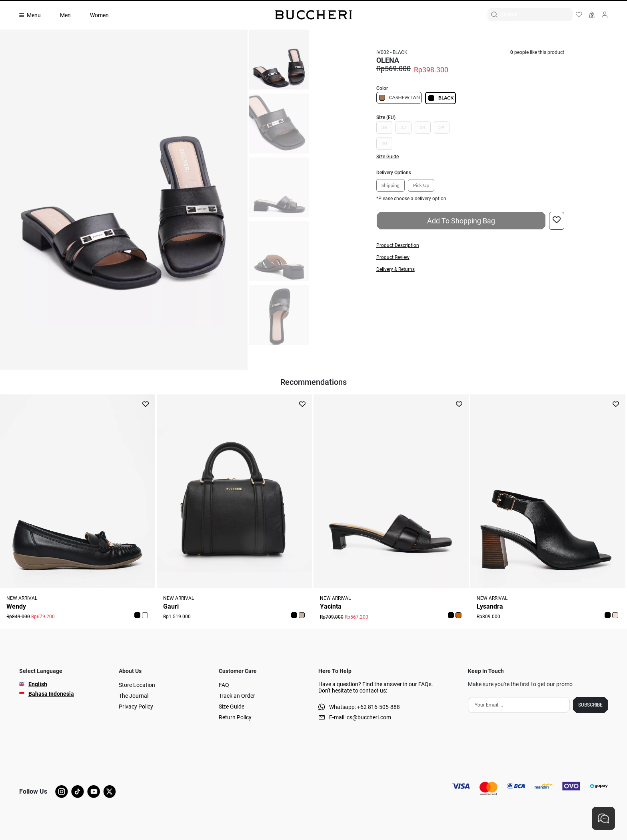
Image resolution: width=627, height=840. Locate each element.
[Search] (536, 15)
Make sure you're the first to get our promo (520, 684)
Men (65, 15)
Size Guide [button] (387, 157)
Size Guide (232, 707)
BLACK (440, 98)
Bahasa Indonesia (51, 694)
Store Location (137, 685)
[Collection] (35, 15)
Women (99, 15)
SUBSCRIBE (590, 705)
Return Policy (235, 717)
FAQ (224, 685)
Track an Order (237, 696)
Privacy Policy (136, 707)
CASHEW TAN (399, 98)
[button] (470, 245)
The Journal (134, 696)
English (38, 684)
